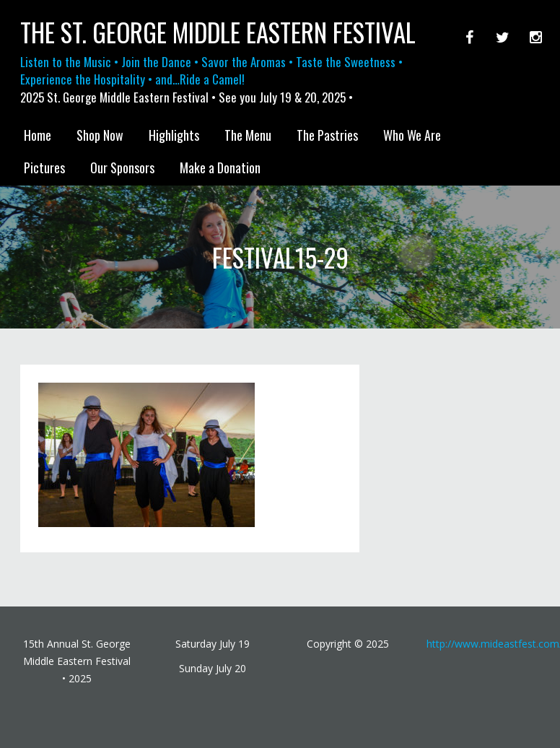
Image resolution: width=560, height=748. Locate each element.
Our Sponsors (122, 168)
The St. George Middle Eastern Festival (218, 32)
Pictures (44, 168)
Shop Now (100, 135)
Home (38, 135)
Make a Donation (220, 168)
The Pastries (327, 135)
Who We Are (412, 135)
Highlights (174, 135)
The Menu (248, 135)
